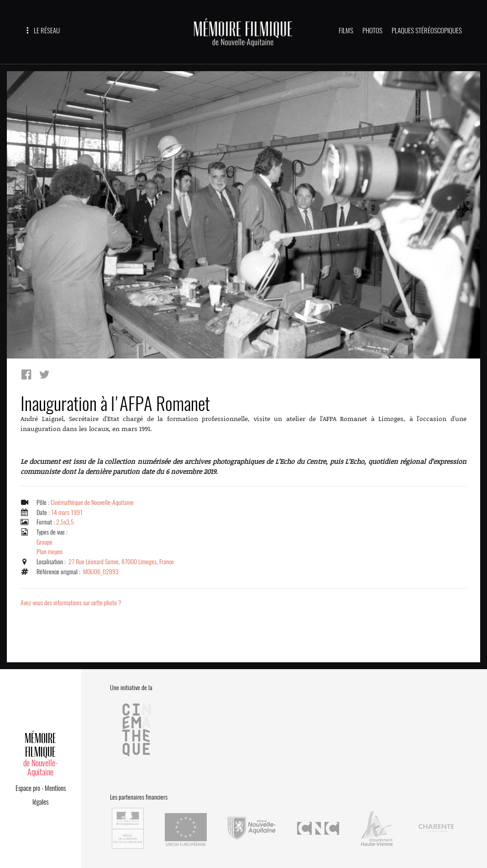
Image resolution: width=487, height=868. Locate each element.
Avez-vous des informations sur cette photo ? (72, 603)
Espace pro (28, 787)
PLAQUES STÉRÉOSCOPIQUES (427, 31)
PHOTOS (372, 31)
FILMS (346, 31)
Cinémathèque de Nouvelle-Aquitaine (93, 502)
